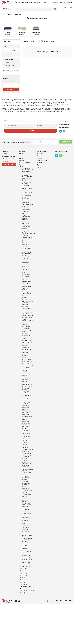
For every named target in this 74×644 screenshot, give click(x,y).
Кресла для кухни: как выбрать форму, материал (27, 433)
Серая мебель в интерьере (27, 522)
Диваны (22, 159)
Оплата (50, 2)
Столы (21, 154)
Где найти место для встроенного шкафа (27, 247)
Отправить (11, 89)
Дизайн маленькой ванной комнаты (27, 272)
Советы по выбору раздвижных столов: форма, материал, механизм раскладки (27, 537)
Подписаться (66, 142)
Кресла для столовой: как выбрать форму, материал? (27, 449)
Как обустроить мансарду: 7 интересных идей (28, 328)
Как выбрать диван (26, 310)
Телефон (40, 126)
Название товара (11, 126)
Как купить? (41, 154)
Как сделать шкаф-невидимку (27, 383)
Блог (22, 168)
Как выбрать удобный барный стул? (27, 322)
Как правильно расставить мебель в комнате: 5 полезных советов (27, 372)
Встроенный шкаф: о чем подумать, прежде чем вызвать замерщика (26, 221)
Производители (24, 166)
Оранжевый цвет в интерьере (27, 478)
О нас (39, 168)
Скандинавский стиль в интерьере (27, 528)
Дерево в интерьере (25, 252)
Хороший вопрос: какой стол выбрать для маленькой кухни (28, 599)
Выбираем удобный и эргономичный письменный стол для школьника (27, 233)
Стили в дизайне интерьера (27, 561)
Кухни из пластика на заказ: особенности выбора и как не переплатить (27, 458)
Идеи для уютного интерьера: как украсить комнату (27, 299)
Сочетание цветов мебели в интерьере (27, 546)
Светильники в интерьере (27, 518)
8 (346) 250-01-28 (67, 2)
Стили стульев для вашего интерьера (26, 566)
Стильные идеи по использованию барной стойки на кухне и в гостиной (27, 574)
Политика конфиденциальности (27, 629)
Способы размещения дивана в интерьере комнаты (26, 554)
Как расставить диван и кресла (27, 379)
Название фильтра (10, 85)
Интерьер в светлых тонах (26, 306)
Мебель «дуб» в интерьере (27, 466)
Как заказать (24, 611)
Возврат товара (25, 604)
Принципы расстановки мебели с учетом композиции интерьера (27, 492)
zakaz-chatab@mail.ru (8, 159)
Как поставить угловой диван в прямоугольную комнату (27, 345)
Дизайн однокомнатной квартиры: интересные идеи (27, 280)
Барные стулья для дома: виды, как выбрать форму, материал (27, 180)
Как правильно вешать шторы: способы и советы (27, 353)
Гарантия (23, 606)
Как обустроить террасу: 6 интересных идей (28, 334)
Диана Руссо (10, 65)
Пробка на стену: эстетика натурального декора (27, 501)
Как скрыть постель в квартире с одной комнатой (27, 389)
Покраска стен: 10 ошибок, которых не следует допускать (27, 484)
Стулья (22, 156)
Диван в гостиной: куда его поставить (27, 257)
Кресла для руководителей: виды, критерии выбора (27, 441)
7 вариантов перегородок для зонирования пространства (27, 172)
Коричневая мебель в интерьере (26, 427)
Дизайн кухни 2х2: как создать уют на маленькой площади (27, 265)
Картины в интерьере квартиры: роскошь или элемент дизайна (27, 402)
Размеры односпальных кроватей (27, 513)
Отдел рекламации (26, 626)
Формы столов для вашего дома (27, 593)
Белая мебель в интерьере (27, 206)
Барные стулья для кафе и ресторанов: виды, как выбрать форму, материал (27, 189)
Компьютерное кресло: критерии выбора (27, 420)
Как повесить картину (26, 339)
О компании (37, 2)
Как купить (24, 614)
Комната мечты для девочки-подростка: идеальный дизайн (27, 411)
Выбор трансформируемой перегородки (28, 241)
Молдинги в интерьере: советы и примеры (26, 472)
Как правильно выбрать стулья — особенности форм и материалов (27, 361)
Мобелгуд (9, 62)
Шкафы (22, 161)
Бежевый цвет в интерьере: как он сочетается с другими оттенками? (27, 199)
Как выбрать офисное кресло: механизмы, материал (27, 316)
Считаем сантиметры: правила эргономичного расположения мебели (27, 585)
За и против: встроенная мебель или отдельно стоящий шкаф (27, 289)
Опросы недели (25, 623)
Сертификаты (24, 633)
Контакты (55, 2)
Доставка (44, 2)
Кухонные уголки (25, 163)
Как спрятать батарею (26, 395)
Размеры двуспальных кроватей (26, 507)
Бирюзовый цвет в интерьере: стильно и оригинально (27, 212)
